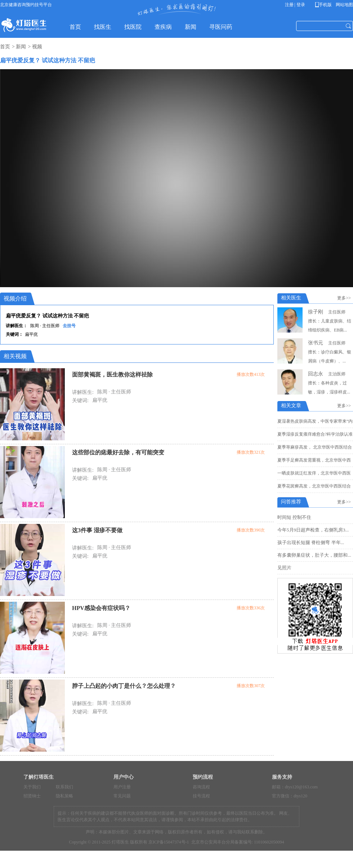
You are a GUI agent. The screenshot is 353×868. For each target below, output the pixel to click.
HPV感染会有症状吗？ (101, 608)
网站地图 (344, 5)
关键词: (80, 400)
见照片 (284, 568)
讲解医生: (83, 392)
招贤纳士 (32, 796)
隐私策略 (64, 796)
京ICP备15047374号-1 (169, 842)
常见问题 (122, 796)
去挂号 (69, 326)
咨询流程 (201, 787)
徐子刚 (316, 312)
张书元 (316, 343)
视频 (37, 47)
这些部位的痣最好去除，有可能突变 (118, 452)
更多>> (345, 298)
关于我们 (32, 787)
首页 (5, 47)
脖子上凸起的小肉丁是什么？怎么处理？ (124, 686)
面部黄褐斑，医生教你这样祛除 (112, 375)
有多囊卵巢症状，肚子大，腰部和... (314, 555)
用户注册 (122, 787)
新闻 (21, 47)
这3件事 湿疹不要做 (97, 530)
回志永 (316, 374)
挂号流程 (201, 796)
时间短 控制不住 (294, 517)
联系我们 (64, 787)
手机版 (325, 5)
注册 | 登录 (295, 5)
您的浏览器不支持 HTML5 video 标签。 (176, 177)
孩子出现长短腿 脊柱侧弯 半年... (311, 542)
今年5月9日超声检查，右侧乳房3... (313, 530)
